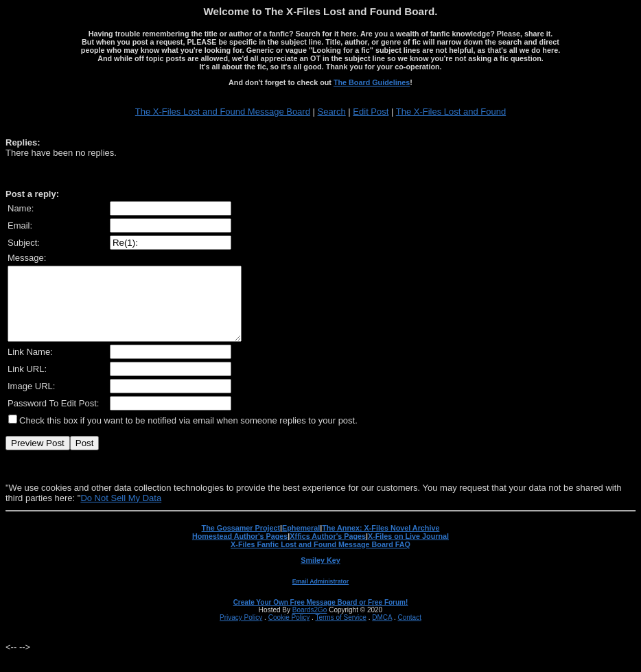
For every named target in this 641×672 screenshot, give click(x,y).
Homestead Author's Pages (240, 551)
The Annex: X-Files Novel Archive (381, 542)
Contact (409, 632)
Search (332, 112)
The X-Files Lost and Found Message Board (223, 112)
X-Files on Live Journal (408, 551)
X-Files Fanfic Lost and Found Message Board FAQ (320, 559)
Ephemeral (301, 542)
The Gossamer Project (241, 542)
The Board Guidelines (372, 82)
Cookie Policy (289, 632)
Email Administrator (320, 596)
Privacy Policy (241, 632)
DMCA (382, 632)
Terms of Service (340, 632)
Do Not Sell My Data (121, 512)
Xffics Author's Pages (328, 551)
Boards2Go (310, 624)
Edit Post (371, 112)
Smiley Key (320, 575)
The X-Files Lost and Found (451, 112)
